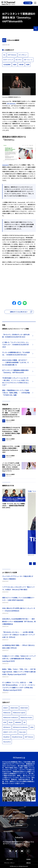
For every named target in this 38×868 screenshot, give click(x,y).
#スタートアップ (8, 60)
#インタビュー (23, 55)
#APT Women (12, 55)
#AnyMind (6, 737)
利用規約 (28, 859)
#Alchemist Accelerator (20, 727)
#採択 (15, 65)
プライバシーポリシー (9, 863)
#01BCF (6, 708)
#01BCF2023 (14, 708)
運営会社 (28, 863)
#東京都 (21, 65)
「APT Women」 (11, 103)
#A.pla (11, 722)
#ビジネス (19, 60)
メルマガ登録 (28, 3)
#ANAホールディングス (10, 732)
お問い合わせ (9, 859)
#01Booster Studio (26, 717)
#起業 (28, 65)
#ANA (32, 727)
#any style (22, 732)
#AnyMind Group (17, 737)
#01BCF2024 (24, 708)
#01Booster (7, 713)
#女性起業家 (7, 65)
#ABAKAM (18, 722)
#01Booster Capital (19, 713)
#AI (4, 55)
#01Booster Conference (11, 717)
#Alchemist (7, 727)
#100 (5, 722)
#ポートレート (28, 60)
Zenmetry (5, 165)
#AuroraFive (7, 742)
